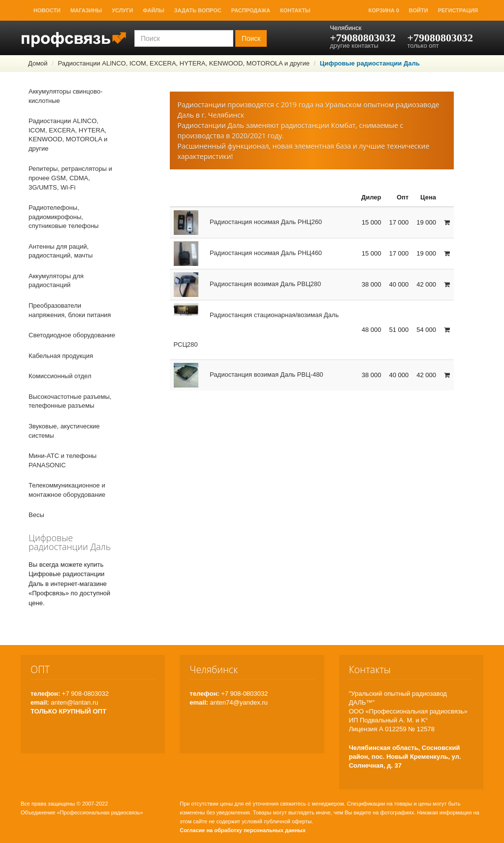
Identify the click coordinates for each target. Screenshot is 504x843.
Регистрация (458, 10)
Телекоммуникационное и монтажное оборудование (67, 490)
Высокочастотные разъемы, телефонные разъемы (70, 401)
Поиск (251, 38)
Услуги (122, 10)
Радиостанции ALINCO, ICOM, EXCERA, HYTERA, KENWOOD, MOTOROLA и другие (183, 63)
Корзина (384, 10)
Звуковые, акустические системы (64, 431)
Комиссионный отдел (60, 376)
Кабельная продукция (61, 356)
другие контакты (354, 46)
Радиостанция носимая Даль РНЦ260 (248, 222)
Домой (38, 63)
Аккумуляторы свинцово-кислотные (65, 96)
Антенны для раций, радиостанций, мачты (61, 251)
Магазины (86, 10)
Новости (47, 10)
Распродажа (251, 10)
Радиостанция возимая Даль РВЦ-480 (249, 374)
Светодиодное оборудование (72, 335)
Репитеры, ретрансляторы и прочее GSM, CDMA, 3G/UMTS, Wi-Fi (70, 178)
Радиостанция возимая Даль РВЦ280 (248, 284)
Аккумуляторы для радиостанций (56, 281)
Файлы (153, 10)
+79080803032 (363, 38)
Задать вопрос (198, 10)
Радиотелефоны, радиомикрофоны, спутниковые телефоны (63, 217)
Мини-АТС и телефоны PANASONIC (63, 460)
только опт (423, 46)
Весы (36, 515)
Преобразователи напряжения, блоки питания (70, 310)
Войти (419, 10)
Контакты (295, 10)
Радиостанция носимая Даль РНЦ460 (248, 253)
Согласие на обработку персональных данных (243, 830)
